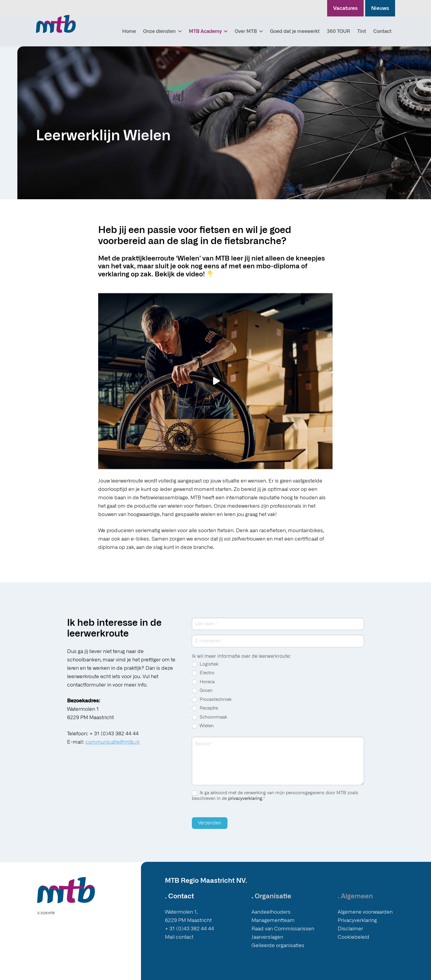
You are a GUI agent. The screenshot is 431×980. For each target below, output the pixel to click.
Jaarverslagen (267, 937)
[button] (179, 31)
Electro (203, 678)
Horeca (203, 687)
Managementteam (273, 920)
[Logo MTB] (56, 24)
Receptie (205, 714)
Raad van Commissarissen (283, 929)
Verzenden (210, 828)
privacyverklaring (245, 804)
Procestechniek (212, 705)
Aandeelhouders (271, 912)
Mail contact (179, 937)
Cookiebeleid (353, 937)
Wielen (203, 731)
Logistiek (205, 669)
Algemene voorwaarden (365, 912)
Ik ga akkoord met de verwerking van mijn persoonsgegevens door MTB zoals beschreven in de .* (275, 801)
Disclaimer (350, 929)
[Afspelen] (215, 381)
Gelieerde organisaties (278, 945)
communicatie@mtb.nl (112, 747)
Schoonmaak (210, 722)
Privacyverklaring (357, 920)
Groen (202, 696)
